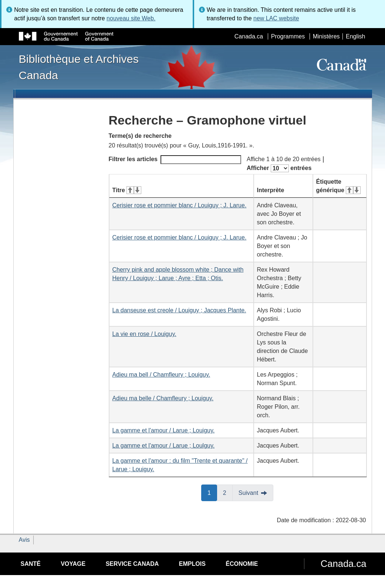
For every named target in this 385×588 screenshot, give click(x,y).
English (355, 36)
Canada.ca (249, 36)
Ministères (326, 36)
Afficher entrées (279, 168)
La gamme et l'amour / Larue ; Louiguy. (164, 430)
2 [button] (228, 492)
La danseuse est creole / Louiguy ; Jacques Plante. (179, 310)
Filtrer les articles (175, 160)
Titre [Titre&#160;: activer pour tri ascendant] (127, 190)
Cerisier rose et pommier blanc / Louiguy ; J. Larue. (180, 205)
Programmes (288, 36)
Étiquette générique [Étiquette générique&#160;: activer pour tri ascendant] (338, 186)
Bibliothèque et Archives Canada (79, 67)
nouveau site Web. (131, 18)
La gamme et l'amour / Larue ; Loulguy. (164, 446)
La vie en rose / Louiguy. (144, 334)
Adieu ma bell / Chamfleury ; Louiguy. (161, 375)
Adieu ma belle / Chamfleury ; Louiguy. (163, 398)
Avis (24, 540)
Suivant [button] (248, 493)
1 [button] (212, 492)
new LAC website (276, 18)
